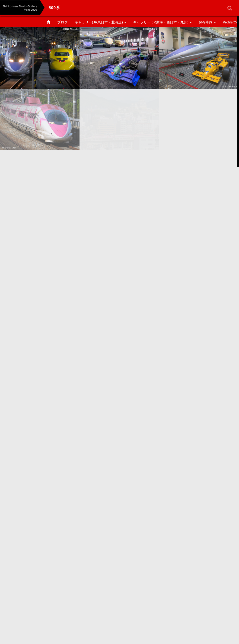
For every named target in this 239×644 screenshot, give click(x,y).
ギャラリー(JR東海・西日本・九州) (162, 22)
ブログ (62, 22)
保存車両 (207, 22)
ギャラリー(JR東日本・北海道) (100, 22)
